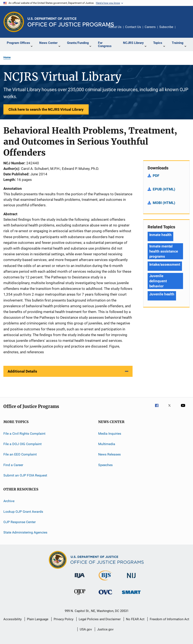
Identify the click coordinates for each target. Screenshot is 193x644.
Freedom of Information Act (169, 619)
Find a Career (13, 465)
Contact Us (133, 27)
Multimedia (107, 444)
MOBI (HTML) (164, 203)
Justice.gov (105, 629)
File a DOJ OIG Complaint (22, 444)
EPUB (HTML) (164, 189)
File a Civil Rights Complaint (24, 433)
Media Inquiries (110, 433)
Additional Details (22, 371)
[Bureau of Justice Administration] (80, 579)
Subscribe (166, 27)
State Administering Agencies (25, 532)
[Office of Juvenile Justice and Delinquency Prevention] (80, 596)
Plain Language (38, 619)
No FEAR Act (135, 619)
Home (7, 57)
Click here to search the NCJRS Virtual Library (46, 109)
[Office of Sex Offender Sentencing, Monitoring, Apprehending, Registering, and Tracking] (131, 595)
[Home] (71, 22)
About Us (115, 27)
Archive (9, 501)
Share (182, 30)
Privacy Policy (64, 619)
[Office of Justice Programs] (14, 22)
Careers (150, 27)
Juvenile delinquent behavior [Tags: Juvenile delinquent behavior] (158, 281)
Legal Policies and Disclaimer (100, 619)
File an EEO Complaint (20, 454)
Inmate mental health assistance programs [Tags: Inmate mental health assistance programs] (164, 251)
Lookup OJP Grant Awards (23, 511)
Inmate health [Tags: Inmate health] (161, 235)
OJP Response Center (20, 522)
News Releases (109, 454)
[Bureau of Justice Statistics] (106, 581)
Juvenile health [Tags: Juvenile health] (162, 294)
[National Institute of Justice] (131, 579)
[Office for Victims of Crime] (105, 595)
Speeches (105, 465)
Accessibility (13, 619)
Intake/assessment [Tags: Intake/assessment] (165, 264)
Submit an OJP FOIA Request (25, 475)
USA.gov (86, 629)
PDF (156, 176)
